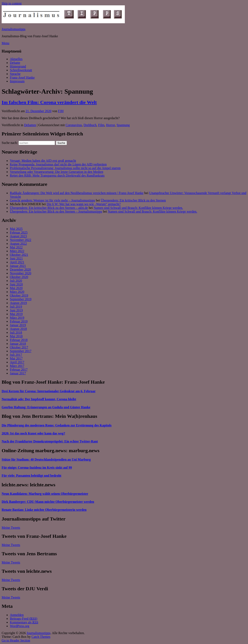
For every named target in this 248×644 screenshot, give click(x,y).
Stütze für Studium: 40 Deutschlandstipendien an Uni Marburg (46, 459)
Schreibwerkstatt (21, 70)
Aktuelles (16, 59)
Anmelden (17, 615)
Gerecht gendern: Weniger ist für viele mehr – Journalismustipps (52, 200)
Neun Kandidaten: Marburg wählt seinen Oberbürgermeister (45, 494)
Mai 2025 (16, 229)
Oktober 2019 (19, 295)
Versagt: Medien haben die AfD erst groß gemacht (43, 161)
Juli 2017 (16, 355)
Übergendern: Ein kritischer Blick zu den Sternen (133, 200)
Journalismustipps (14, 29)
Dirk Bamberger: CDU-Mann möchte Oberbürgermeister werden (48, 502)
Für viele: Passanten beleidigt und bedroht (32, 476)
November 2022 (21, 240)
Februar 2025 (19, 232)
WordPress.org (20, 626)
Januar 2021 (18, 266)
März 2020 (17, 292)
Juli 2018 (16, 332)
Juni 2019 (16, 310)
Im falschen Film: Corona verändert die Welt (49, 102)
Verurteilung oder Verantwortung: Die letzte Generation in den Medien (57, 172)
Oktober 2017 (19, 347)
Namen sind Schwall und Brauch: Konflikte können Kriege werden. (138, 208)
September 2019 (21, 299)
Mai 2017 (16, 358)
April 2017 (17, 362)
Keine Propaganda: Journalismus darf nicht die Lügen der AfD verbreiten (58, 164)
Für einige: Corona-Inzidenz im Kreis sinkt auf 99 (37, 468)
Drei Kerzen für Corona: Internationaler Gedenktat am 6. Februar (49, 391)
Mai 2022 (16, 247)
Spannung (123, 125)
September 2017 (21, 351)
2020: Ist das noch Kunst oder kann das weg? (33, 433)
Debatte (15, 63)
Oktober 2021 (19, 255)
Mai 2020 (16, 288)
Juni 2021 (16, 258)
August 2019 (18, 303)
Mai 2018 (16, 336)
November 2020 (21, 273)
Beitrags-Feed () (24, 619)
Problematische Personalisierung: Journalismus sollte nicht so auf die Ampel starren (65, 168)
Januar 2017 (18, 373)
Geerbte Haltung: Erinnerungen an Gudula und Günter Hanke (46, 407)
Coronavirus (74, 125)
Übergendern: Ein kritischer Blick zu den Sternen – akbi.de (49, 208)
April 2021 (17, 262)
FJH (61, 111)
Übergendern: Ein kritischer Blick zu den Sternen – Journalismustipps (56, 211)
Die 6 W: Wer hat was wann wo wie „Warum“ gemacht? (84, 204)
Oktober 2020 (19, 277)
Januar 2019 (18, 325)
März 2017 (17, 366)
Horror (111, 125)
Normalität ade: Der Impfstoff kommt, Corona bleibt (39, 399)
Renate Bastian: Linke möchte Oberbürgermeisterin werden (44, 510)
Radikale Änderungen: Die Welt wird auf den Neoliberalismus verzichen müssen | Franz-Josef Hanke (77, 193)
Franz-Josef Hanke (22, 77)
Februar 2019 (19, 321)
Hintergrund (18, 66)
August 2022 (18, 244)
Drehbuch (90, 125)
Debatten (30, 125)
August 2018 (18, 329)
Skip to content (12, 3)
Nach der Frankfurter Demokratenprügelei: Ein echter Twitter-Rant (50, 441)
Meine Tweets (11, 528)
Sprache (15, 74)
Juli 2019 (16, 307)
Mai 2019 (16, 314)
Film (101, 125)
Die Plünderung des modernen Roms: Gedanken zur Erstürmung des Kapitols (57, 425)
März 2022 (17, 251)
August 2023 (18, 236)
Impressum (17, 81)
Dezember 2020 (20, 270)
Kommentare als (24, 622)
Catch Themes (41, 637)
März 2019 (17, 318)
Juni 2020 (16, 284)
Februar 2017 (19, 370)
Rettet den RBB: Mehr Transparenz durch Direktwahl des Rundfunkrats (57, 175)
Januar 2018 (18, 344)
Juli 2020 (16, 281)
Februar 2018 (19, 340)
